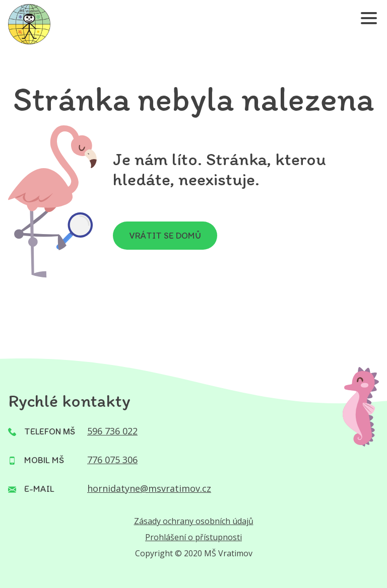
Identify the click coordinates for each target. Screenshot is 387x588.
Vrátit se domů (165, 236)
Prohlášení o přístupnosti (193, 537)
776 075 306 (112, 460)
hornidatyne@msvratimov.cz (149, 488)
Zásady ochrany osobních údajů (194, 521)
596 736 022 (112, 431)
